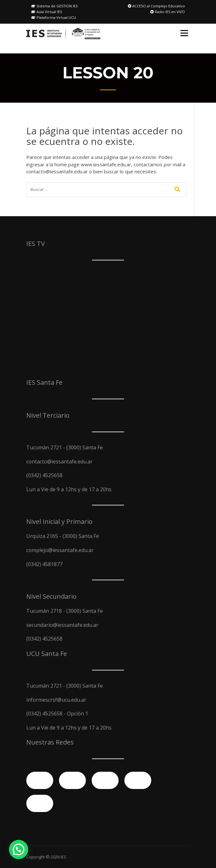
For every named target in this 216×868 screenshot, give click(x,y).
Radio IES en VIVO (168, 12)
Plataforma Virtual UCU (54, 17)
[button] (19, 849)
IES (63, 857)
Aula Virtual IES (46, 12)
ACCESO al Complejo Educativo (156, 6)
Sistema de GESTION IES (54, 6)
